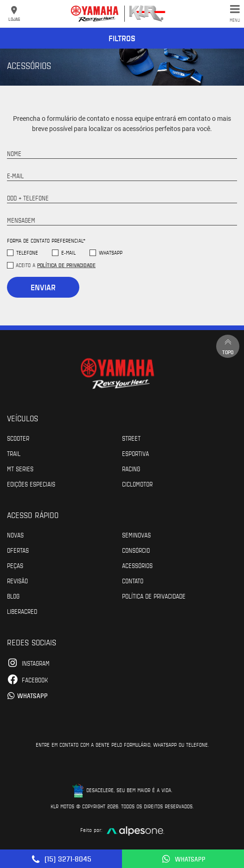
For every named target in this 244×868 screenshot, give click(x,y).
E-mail (68, 253)
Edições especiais (31, 484)
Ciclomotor (137, 484)
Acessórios (137, 565)
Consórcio (136, 550)
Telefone (27, 253)
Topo (228, 346)
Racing (131, 468)
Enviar (43, 287)
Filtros (122, 38)
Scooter (18, 438)
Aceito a (56, 265)
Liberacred (22, 611)
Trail (14, 453)
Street (131, 438)
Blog (13, 596)
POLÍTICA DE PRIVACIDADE (154, 596)
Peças (15, 565)
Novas (15, 535)
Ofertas (18, 550)
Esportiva (135, 453)
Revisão (17, 581)
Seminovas (136, 535)
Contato (133, 581)
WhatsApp (111, 253)
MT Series (20, 468)
